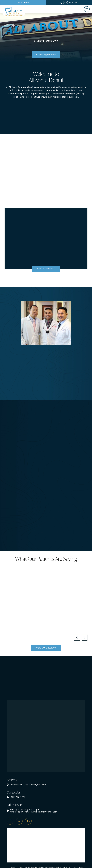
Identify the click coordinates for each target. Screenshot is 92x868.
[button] (87, 9)
